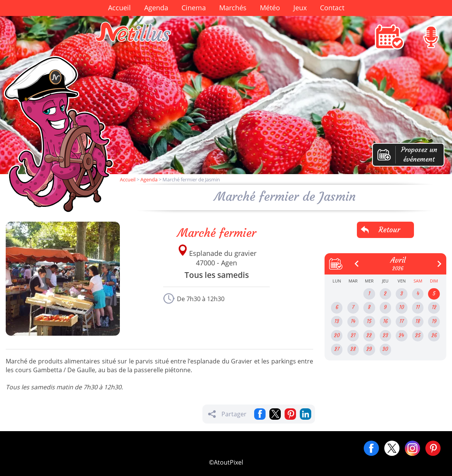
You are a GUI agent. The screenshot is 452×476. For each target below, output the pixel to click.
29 (369, 349)
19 (434, 321)
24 (401, 336)
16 (385, 321)
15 (369, 321)
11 (418, 307)
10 (402, 307)
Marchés (233, 8)
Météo (270, 8)
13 (337, 321)
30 (385, 349)
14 (353, 321)
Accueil (119, 8)
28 (353, 349)
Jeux (300, 8)
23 (385, 336)
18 (418, 321)
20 (337, 336)
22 (369, 336)
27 (337, 349)
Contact (332, 8)
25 (418, 336)
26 (434, 336)
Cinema (194, 8)
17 (402, 321)
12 (434, 307)
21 (353, 336)
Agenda (156, 8)
